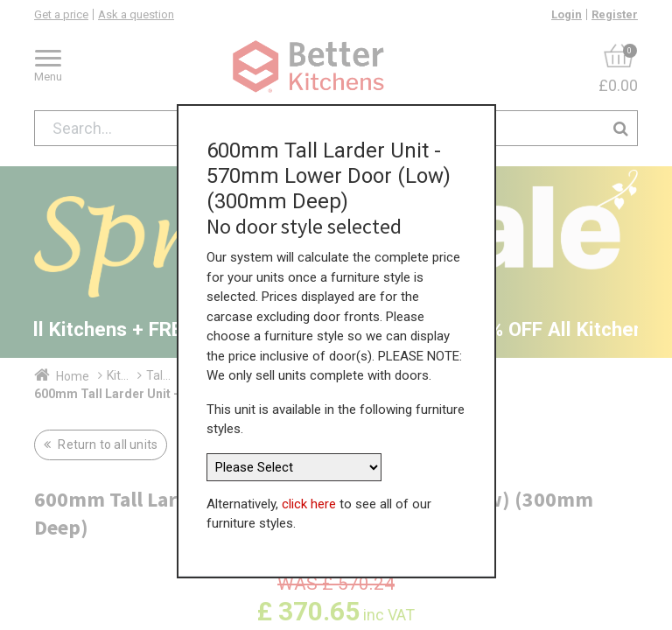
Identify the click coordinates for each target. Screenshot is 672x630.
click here (309, 485)
